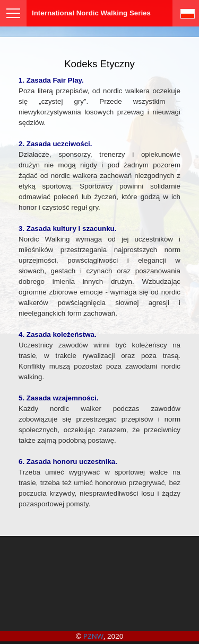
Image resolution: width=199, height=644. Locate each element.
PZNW (93, 636)
